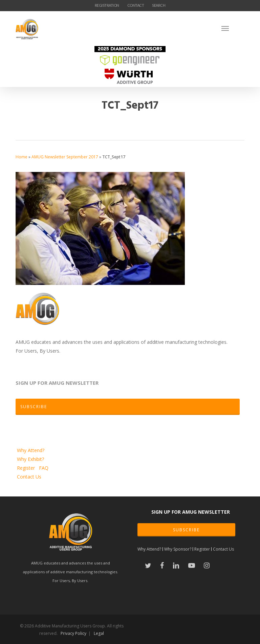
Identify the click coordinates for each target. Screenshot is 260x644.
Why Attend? (31, 450)
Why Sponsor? (178, 549)
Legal (99, 633)
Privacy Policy (73, 633)
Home (21, 157)
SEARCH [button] (159, 5)
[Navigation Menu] (233, 28)
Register (27, 468)
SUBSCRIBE (186, 530)
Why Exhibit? (30, 459)
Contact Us (29, 477)
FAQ (44, 468)
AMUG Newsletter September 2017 (65, 157)
